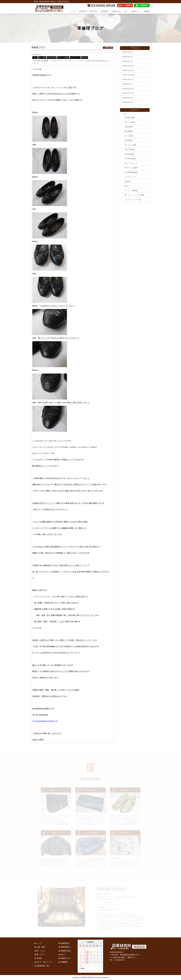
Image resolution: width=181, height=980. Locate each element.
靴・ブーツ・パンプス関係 (134, 195)
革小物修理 (129, 131)
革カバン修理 (130, 122)
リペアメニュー (75, 57)
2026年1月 (126, 66)
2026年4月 (126, 52)
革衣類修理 (129, 140)
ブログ (35, 57)
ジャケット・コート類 (133, 200)
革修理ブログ (136, 11)
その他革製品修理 (131, 172)
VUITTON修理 (130, 149)
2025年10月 (127, 80)
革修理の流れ (116, 11)
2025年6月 (126, 98)
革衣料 (39, 958)
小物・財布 (41, 947)
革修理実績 (104, 11)
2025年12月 (127, 70)
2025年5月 (126, 102)
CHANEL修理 (52, 57)
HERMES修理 (130, 118)
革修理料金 (93, 11)
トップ (73, 11)
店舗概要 (147, 11)
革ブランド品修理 (63, 57)
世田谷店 (85, 57)
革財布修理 (129, 127)
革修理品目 (82, 11)
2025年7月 (126, 93)
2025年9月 (126, 84)
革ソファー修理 (130, 145)
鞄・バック (41, 951)
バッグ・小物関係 (131, 191)
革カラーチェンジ (131, 163)
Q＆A (126, 11)
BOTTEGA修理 (130, 159)
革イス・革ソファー (44, 962)
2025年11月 (127, 75)
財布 (126, 186)
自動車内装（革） (43, 966)
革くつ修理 (42, 57)
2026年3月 (126, 57)
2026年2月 (126, 61)
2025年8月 (126, 89)
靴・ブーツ (41, 954)
